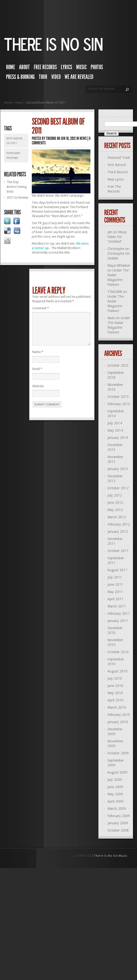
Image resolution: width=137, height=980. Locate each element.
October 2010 (118, 652)
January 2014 (118, 438)
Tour (43, 77)
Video (56, 77)
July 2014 (115, 423)
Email (37, 375)
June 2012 (115, 503)
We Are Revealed (79, 77)
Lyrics (66, 67)
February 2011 (119, 614)
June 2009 (115, 787)
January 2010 (118, 722)
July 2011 (115, 577)
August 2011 (117, 570)
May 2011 (115, 592)
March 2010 (117, 707)
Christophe (116, 249)
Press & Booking (20, 77)
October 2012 (118, 488)
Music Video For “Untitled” (117, 237)
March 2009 (117, 809)
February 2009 (119, 816)
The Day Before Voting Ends (17, 187)
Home (11, 67)
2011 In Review (18, 197)
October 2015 (118, 397)
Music (81, 67)
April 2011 (115, 599)
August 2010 (117, 671)
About (24, 67)
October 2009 (118, 753)
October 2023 (118, 365)
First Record (117, 165)
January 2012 (118, 532)
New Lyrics (116, 179)
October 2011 (118, 551)
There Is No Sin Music (111, 856)
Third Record (117, 172)
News (20, 103)
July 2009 (115, 780)
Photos (97, 67)
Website (38, 392)
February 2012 (119, 524)
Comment (41, 308)
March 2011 (117, 606)
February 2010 (119, 715)
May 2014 (115, 430)
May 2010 (115, 693)
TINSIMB (51, 138)
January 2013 (118, 469)
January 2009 (118, 823)
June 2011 (115, 585)
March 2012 (117, 517)
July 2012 (115, 495)
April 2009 (115, 801)
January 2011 (118, 621)
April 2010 (115, 700)
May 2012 (115, 510)
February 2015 (119, 404)
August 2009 (117, 772)
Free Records (45, 67)
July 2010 (115, 678)
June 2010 (115, 686)
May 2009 (115, 794)
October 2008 (118, 830)
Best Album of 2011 (14, 141)
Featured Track (119, 158)
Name (38, 358)
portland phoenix (13, 156)
